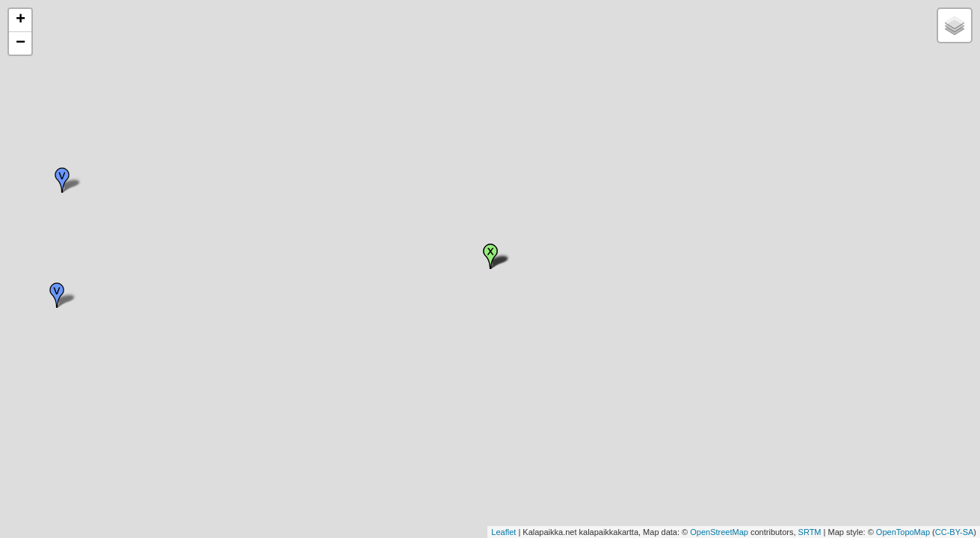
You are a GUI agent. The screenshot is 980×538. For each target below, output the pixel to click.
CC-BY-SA (955, 532)
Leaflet (503, 532)
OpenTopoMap (903, 532)
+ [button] (21, 20)
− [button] (21, 43)
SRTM (810, 532)
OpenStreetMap (719, 532)
